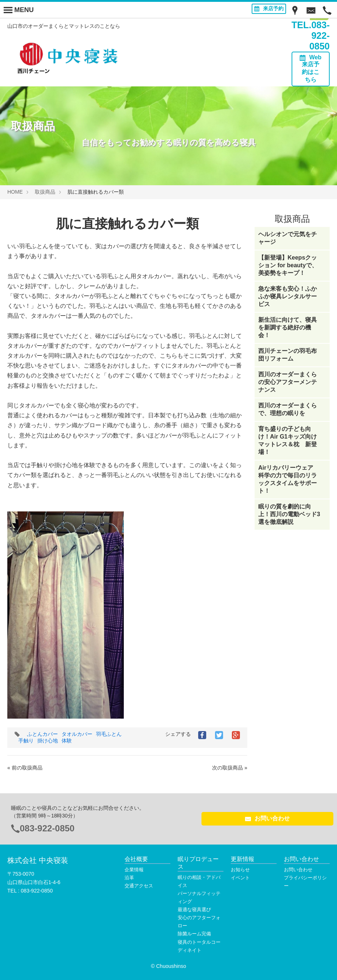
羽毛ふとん (109, 734)
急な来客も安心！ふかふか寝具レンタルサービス (288, 296)
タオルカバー (77, 734)
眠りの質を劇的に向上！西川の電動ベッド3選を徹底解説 (289, 514)
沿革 (129, 878)
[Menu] (19, 10)
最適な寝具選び (194, 910)
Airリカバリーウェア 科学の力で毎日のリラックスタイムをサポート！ (289, 479)
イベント (240, 878)
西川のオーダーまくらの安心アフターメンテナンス (288, 382)
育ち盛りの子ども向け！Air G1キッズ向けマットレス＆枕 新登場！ (288, 440)
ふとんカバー (42, 734)
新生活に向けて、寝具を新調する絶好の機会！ (288, 327)
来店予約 (269, 8)
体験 (67, 741)
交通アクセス (139, 886)
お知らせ (240, 870)
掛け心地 (48, 741)
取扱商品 (45, 192)
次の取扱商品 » (230, 768)
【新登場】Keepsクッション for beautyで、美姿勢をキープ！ (288, 265)
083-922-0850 (47, 828)
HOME (15, 192)
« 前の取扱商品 (25, 768)
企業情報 (134, 870)
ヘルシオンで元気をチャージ (288, 238)
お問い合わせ (267, 819)
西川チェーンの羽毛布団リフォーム (288, 355)
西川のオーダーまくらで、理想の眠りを (288, 409)
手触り (26, 741)
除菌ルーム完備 (194, 934)
